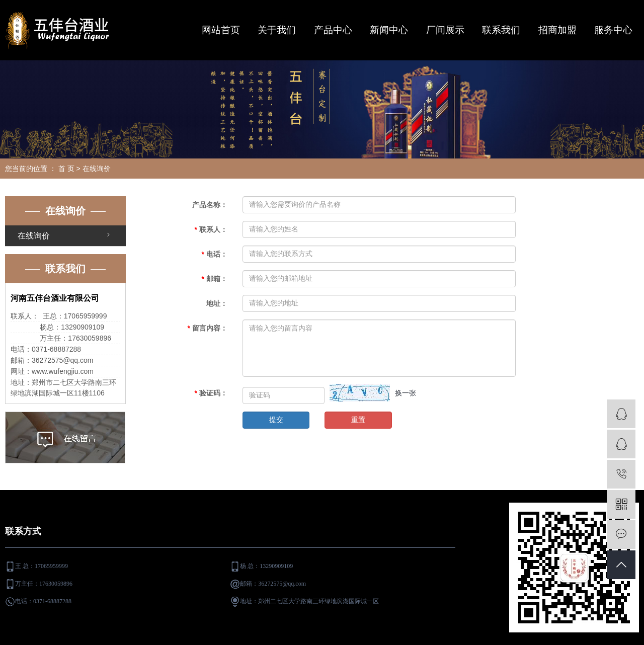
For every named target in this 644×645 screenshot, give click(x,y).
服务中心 (613, 30)
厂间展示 (445, 30)
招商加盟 (557, 30)
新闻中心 (389, 30)
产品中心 (333, 30)
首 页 (66, 169)
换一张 (406, 393)
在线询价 (34, 236)
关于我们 (277, 30)
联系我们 (501, 30)
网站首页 (221, 30)
